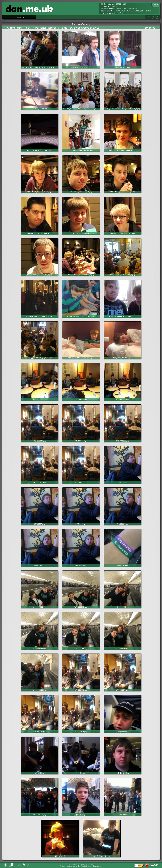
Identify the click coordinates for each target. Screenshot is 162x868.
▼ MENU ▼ (19, 18)
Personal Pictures (46, 28)
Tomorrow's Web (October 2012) (80, 28)
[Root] (27, 28)
